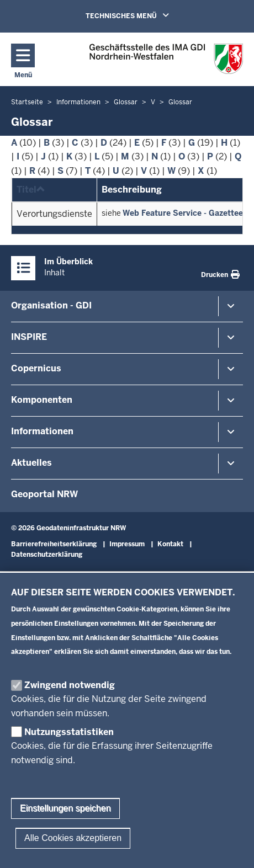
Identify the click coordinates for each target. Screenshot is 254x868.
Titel (31, 190)
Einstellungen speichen (65, 829)
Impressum (127, 544)
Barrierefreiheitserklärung (54, 544)
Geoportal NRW (44, 494)
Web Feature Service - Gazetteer (184, 213)
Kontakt (170, 544)
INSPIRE (29, 337)
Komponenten (42, 400)
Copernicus (36, 368)
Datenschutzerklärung (47, 555)
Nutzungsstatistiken (69, 752)
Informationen (42, 431)
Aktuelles (31, 463)
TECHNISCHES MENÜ (143, 15)
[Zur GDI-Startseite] (166, 59)
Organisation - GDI (51, 305)
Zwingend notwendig (70, 705)
